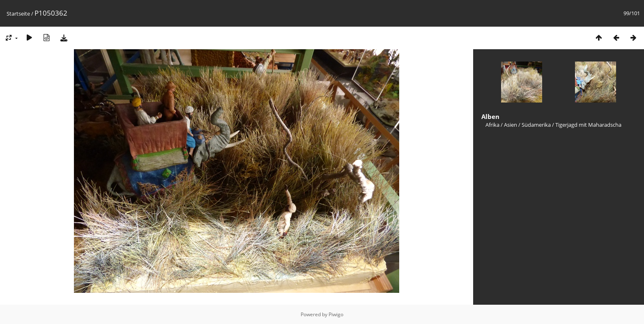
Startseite (18, 14)
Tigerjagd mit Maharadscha (588, 125)
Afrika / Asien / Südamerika (518, 125)
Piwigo (336, 314)
